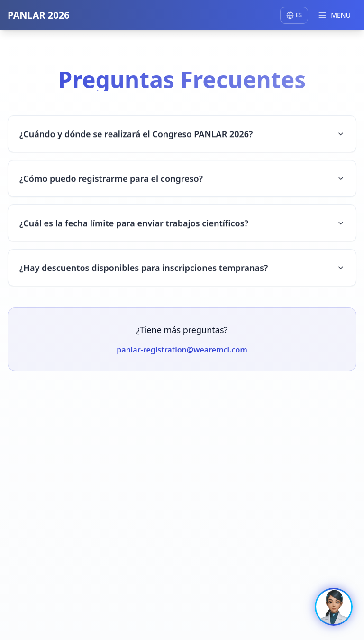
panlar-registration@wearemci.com (182, 351)
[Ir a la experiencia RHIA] (334, 607)
